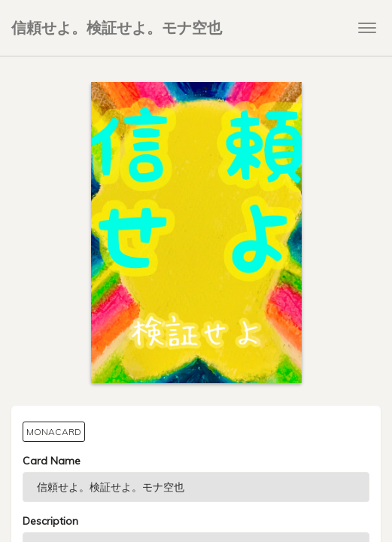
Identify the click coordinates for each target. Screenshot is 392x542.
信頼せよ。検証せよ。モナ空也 (117, 27)
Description (50, 521)
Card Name (52, 461)
